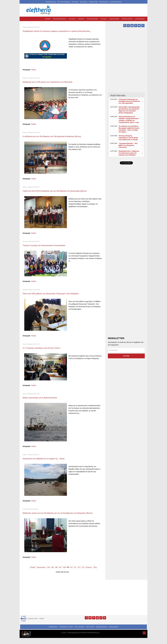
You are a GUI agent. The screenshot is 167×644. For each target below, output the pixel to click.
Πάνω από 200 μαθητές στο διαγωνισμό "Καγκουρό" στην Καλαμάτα (56, 296)
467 (60, 573)
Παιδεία (34, 73)
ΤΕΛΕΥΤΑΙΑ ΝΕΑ (118, 96)
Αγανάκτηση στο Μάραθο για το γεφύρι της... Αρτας (48, 462)
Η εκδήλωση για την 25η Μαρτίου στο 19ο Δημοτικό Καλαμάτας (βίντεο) (58, 139)
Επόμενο (89, 573)
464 (48, 573)
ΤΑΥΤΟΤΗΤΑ (90, 633)
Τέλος (95, 573)
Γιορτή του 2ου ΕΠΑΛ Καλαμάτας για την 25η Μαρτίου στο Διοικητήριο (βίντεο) (61, 194)
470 (71, 573)
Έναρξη (33, 573)
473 (83, 573)
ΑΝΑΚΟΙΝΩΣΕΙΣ (102, 633)
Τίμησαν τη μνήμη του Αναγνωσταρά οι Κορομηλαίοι (48, 248)
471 (75, 573)
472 (79, 573)
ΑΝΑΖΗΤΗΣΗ (93, 2)
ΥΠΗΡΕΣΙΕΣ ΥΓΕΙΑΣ (66, 633)
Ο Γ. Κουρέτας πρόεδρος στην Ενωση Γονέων (45, 351)
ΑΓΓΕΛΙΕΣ (75, 2)
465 (52, 573)
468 (64, 573)
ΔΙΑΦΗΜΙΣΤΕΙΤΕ (116, 2)
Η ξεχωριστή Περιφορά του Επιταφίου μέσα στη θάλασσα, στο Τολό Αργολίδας (129, 101)
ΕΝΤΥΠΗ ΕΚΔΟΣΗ (64, 2)
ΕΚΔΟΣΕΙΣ (84, 2)
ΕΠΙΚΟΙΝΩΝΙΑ (113, 633)
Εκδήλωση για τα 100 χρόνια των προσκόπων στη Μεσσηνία (53, 85)
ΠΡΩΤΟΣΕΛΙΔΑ (51, 2)
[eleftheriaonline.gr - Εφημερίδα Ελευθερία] (39, 10)
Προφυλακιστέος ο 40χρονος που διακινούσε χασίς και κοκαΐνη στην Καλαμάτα (129, 153)
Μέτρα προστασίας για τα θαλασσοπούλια (43, 401)
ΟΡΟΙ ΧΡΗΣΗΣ (80, 633)
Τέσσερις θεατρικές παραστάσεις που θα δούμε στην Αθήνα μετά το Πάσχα (128, 138)
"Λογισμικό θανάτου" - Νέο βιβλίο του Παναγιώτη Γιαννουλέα (128, 145)
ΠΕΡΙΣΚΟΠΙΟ (104, 2)
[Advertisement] (126, 217)
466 (56, 573)
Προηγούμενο (41, 573)
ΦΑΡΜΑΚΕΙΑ (53, 633)
